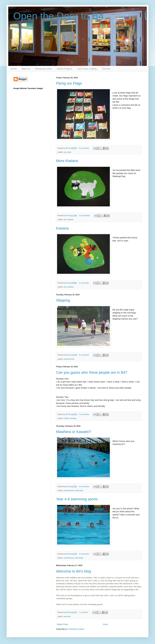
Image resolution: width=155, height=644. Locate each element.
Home (14, 69)
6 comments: (85, 148)
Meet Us (26, 69)
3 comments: (85, 554)
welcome (67, 616)
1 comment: (84, 612)
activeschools (69, 359)
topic (70, 152)
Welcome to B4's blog (74, 571)
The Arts (106, 69)
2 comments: (84, 283)
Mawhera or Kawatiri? (74, 432)
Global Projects (65, 69)
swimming (79, 490)
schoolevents (69, 490)
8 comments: (85, 486)
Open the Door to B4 (59, 16)
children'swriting (70, 418)
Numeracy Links (43, 69)
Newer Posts (62, 624)
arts (65, 152)
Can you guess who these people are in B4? (92, 372)
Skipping (63, 300)
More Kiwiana (67, 161)
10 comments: (85, 215)
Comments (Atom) (76, 629)
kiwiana (71, 219)
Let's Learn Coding (87, 69)
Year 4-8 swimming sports (77, 499)
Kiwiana (62, 228)
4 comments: (85, 414)
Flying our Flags (69, 83)
